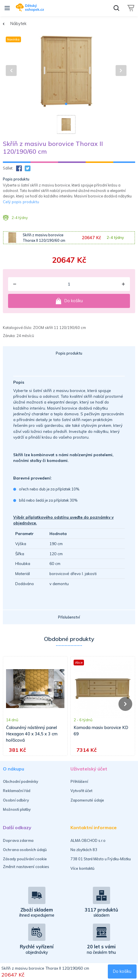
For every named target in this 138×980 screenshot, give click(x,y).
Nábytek (18, 24)
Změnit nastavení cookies (26, 866)
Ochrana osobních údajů (25, 850)
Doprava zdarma (18, 840)
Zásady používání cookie (25, 859)
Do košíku (69, 301)
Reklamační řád (17, 791)
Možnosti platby (17, 809)
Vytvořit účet (81, 791)
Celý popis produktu (21, 202)
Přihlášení (79, 781)
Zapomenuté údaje (87, 800)
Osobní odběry (16, 800)
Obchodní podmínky (21, 781)
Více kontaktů (83, 868)
